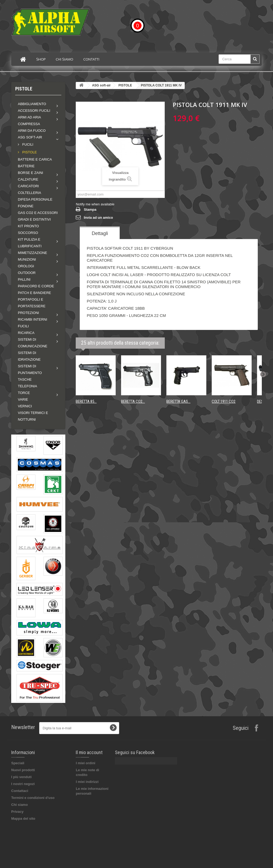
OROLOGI (26, 266)
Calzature (28, 179)
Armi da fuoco (32, 131)
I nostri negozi (23, 784)
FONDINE (26, 206)
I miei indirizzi (87, 782)
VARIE (23, 399)
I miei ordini (85, 763)
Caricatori (28, 186)
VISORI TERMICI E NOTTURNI (33, 416)
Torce (24, 393)
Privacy (17, 812)
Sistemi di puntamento (30, 369)
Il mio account (89, 752)
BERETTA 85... (86, 401)
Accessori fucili (34, 111)
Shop (41, 59)
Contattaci (20, 791)
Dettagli (100, 233)
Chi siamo (65, 59)
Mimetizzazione (33, 253)
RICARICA (26, 333)
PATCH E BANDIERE (34, 293)
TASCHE (25, 379)
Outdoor (27, 273)
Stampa (90, 210)
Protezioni (28, 313)
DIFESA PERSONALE (35, 199)
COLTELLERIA (29, 193)
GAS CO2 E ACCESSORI (38, 213)
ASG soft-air (30, 137)
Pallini (24, 279)
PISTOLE (29, 152)
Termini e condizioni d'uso (33, 798)
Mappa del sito (23, 819)
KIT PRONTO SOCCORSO (28, 229)
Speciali (18, 763)
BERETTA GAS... (178, 401)
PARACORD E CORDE (36, 286)
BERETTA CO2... (133, 401)
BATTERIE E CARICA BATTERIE (35, 163)
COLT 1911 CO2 (224, 401)
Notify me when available (95, 204)
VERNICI (25, 406)
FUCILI (27, 144)
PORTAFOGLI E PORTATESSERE (32, 303)
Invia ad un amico (98, 218)
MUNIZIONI (27, 259)
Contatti (91, 59)
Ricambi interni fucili (33, 323)
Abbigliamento (32, 104)
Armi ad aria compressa (29, 121)
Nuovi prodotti (23, 770)
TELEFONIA (27, 386)
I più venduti (21, 777)
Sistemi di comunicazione (33, 343)
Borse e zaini (31, 173)
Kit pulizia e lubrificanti (30, 243)
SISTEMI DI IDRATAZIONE (29, 356)
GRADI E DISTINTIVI (34, 219)
